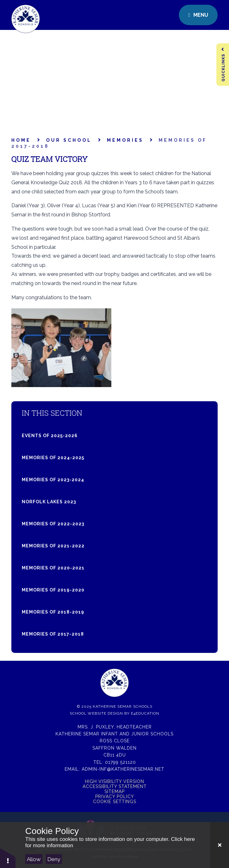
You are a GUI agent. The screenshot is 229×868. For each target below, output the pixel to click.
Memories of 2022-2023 (53, 524)
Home (21, 140)
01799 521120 (120, 762)
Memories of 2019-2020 (53, 590)
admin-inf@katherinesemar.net (123, 769)
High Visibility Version (115, 781)
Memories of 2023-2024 (53, 480)
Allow (34, 859)
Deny (54, 859)
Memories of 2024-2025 (53, 458)
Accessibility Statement (115, 786)
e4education (145, 713)
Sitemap (115, 791)
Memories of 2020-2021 (53, 568)
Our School (69, 140)
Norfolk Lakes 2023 (49, 502)
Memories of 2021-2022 (53, 546)
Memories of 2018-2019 (53, 612)
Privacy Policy (115, 797)
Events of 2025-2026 (50, 436)
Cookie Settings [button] (115, 802)
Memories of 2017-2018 (53, 634)
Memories (125, 140)
